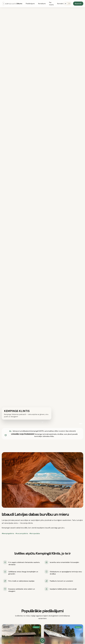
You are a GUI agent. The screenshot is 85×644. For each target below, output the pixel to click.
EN (69, 4)
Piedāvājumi (30, 4)
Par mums (51, 4)
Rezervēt (78, 4)
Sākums (19, 4)
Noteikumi (42, 4)
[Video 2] (83, 424)
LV (65, 4)
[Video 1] (81, 424)
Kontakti (60, 4)
